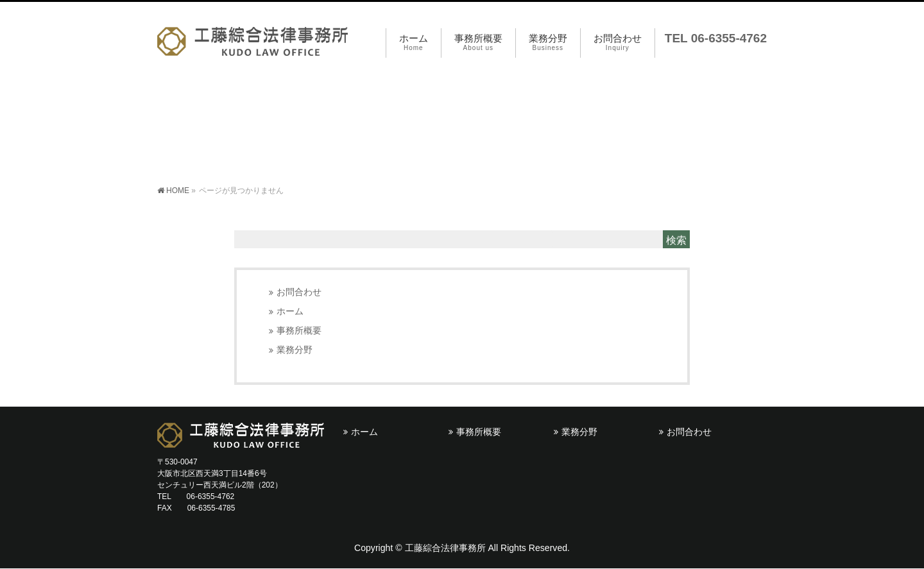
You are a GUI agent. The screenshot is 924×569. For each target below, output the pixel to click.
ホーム (290, 311)
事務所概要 (299, 331)
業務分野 (295, 350)
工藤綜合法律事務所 (445, 548)
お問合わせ (299, 292)
